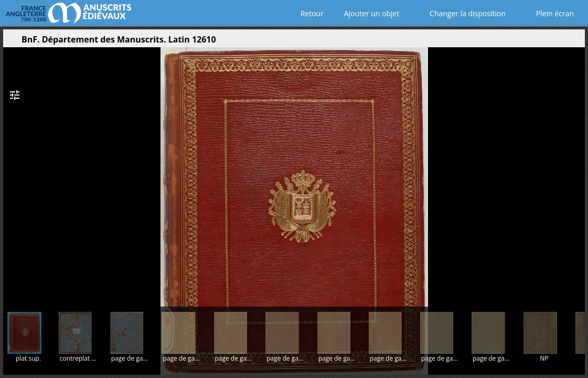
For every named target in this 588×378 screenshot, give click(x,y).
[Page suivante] (574, 173)
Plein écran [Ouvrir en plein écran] (548, 13)
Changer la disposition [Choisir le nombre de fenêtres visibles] (460, 13)
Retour (310, 13)
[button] (527, 42)
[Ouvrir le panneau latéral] (11, 42)
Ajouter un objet (370, 13)
